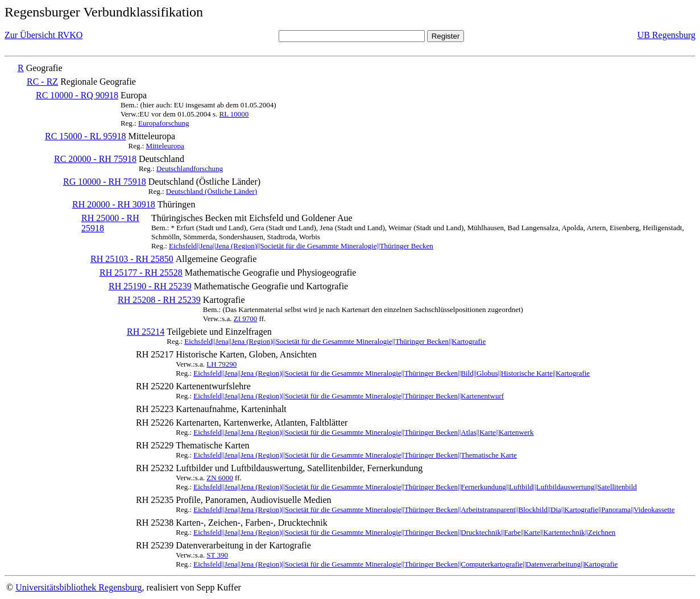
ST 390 (217, 555)
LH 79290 (221, 364)
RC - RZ (42, 82)
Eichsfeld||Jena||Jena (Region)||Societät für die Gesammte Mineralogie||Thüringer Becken (301, 246)
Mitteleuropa (165, 146)
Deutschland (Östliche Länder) (212, 191)
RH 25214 (146, 332)
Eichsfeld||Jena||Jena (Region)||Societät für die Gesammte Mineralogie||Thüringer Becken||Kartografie (335, 341)
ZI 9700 (246, 319)
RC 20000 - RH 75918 (95, 159)
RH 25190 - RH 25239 (150, 286)
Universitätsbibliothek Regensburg (78, 587)
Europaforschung (164, 123)
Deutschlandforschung (190, 169)
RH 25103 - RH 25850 (132, 259)
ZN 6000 (220, 478)
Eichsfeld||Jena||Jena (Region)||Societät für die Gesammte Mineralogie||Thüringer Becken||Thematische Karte (355, 455)
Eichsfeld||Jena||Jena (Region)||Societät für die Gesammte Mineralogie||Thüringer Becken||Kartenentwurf (349, 396)
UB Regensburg (666, 35)
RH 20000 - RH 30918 (114, 204)
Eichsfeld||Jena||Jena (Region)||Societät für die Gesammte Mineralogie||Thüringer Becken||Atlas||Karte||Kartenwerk (363, 432)
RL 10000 (234, 114)
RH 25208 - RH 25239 (159, 300)
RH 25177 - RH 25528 (141, 273)
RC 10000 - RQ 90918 (77, 95)
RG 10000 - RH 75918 (105, 182)
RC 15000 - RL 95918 (86, 136)
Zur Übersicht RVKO (44, 35)
